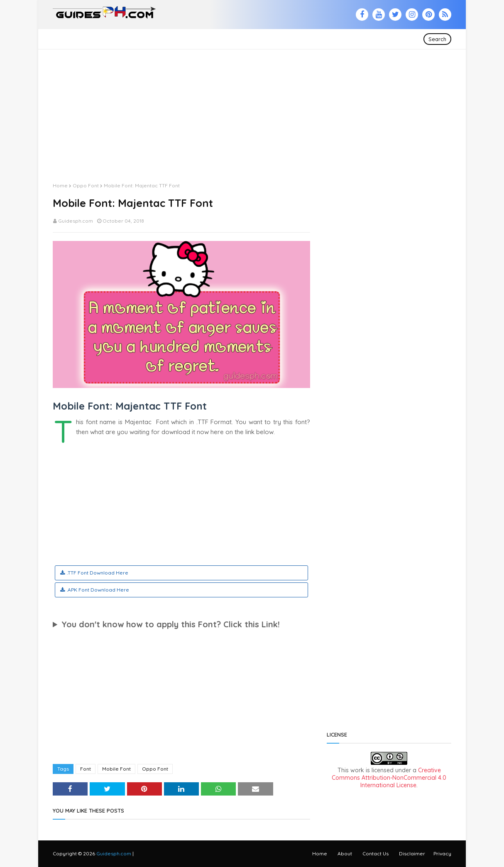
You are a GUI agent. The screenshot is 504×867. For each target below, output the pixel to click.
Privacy (442, 853)
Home (60, 185)
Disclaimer (412, 853)
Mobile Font (116, 769)
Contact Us (376, 853)
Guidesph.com (76, 221)
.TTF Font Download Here (98, 573)
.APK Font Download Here (98, 590)
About (345, 853)
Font (86, 769)
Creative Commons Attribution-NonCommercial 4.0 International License (389, 778)
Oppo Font (86, 185)
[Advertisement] (252, 108)
